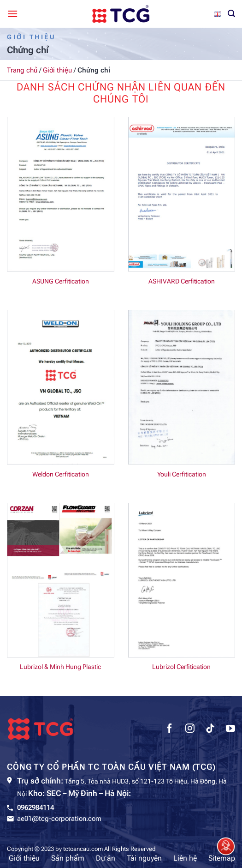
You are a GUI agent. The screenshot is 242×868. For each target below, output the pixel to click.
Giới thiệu (57, 70)
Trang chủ (22, 70)
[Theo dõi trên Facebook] (170, 729)
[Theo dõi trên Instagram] (190, 729)
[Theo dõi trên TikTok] (210, 729)
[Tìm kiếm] (231, 14)
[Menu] (12, 14)
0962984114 (35, 808)
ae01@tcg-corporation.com (59, 819)
